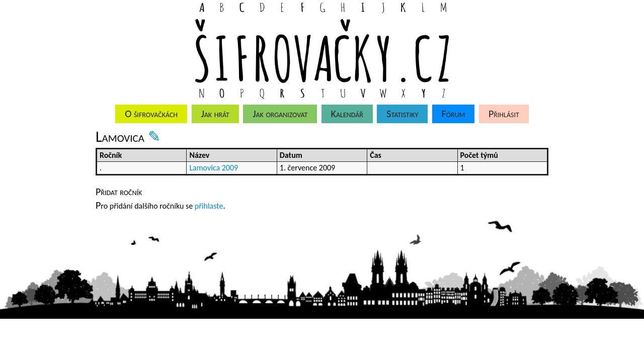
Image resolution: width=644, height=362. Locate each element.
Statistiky (402, 114)
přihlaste (209, 206)
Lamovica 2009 (214, 168)
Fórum (454, 114)
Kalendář (347, 114)
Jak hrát (215, 114)
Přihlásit (504, 114)
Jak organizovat (280, 114)
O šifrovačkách (151, 114)
